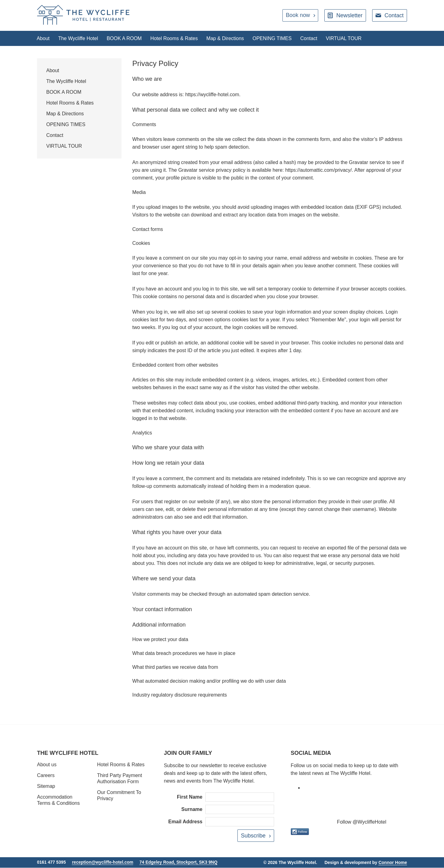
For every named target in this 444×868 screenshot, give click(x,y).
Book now (298, 15)
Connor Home (393, 863)
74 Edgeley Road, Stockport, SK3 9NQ (178, 862)
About (43, 38)
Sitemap (46, 786)
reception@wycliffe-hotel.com (103, 862)
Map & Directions (228, 38)
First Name (190, 797)
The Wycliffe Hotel (79, 38)
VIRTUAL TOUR (349, 38)
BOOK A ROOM (126, 38)
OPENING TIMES (276, 38)
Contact (394, 15)
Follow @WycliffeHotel (362, 822)
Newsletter (349, 15)
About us (47, 765)
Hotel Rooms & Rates (176, 38)
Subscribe (253, 836)
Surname (192, 810)
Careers (46, 776)
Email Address (185, 822)
